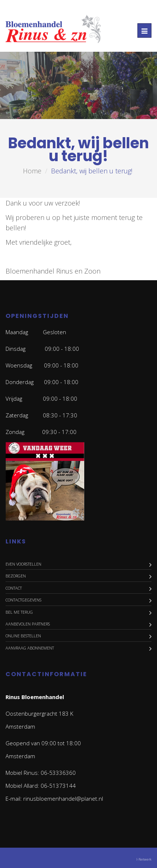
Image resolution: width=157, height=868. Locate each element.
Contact (14, 588)
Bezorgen (16, 576)
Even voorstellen (23, 564)
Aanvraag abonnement (30, 648)
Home (32, 171)
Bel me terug (19, 612)
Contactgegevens (23, 600)
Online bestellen (23, 636)
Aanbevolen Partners (28, 624)
